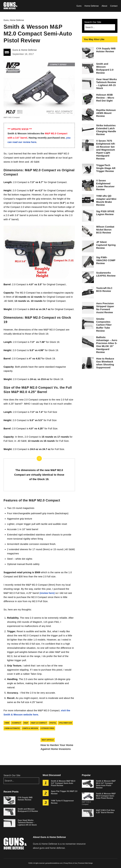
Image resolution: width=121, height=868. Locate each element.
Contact (114, 6)
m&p (26, 723)
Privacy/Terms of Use (70, 863)
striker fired (48, 728)
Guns (79, 6)
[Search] (100, 27)
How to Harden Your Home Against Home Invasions (57, 747)
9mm (7, 723)
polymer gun (66, 723)
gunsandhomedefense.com (54, 863)
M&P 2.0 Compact (39, 723)
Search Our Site (100, 26)
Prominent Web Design (85, 863)
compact (17, 723)
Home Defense (92, 6)
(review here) (47, 593)
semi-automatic (13, 728)
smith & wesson (31, 728)
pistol (53, 723)
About (104, 6)
